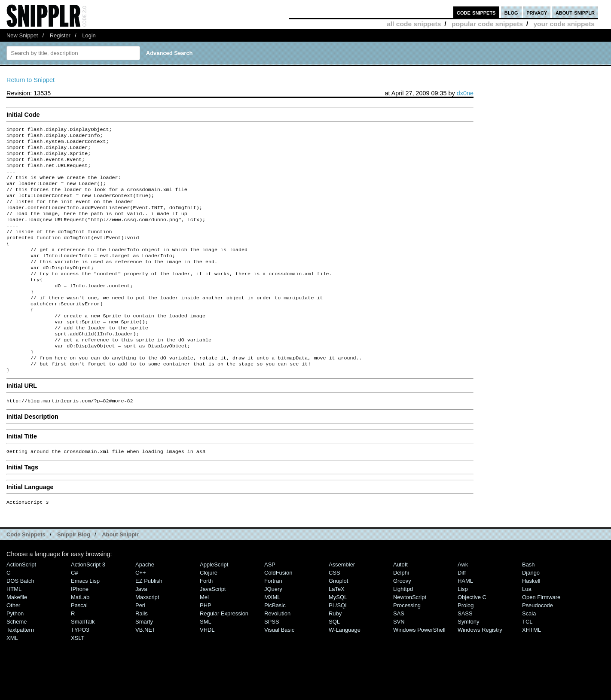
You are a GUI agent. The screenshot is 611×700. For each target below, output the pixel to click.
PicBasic (275, 643)
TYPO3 (80, 668)
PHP (206, 643)
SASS (465, 651)
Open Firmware (541, 635)
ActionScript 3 (88, 602)
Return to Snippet (31, 80)
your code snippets (564, 24)
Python (15, 651)
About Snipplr (120, 572)
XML (12, 676)
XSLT (78, 676)
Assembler (342, 602)
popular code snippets (487, 24)
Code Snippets (26, 572)
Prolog (466, 643)
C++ (141, 610)
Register (60, 35)
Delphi (401, 610)
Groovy (402, 619)
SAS (399, 651)
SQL (334, 659)
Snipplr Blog (74, 572)
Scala (529, 651)
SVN (399, 659)
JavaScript (213, 627)
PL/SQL (338, 643)
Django (531, 610)
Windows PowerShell (419, 668)
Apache (145, 602)
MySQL (338, 635)
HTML (14, 627)
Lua (527, 627)
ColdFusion (278, 610)
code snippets (476, 12)
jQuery (273, 627)
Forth (206, 619)
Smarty (144, 659)
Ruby (335, 651)
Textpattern (20, 668)
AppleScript (214, 602)
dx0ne (465, 93)
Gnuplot (338, 619)
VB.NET (145, 668)
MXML (272, 635)
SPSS (272, 659)
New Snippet (22, 35)
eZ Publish (149, 619)
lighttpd (403, 627)
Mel (204, 635)
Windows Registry (480, 668)
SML (206, 659)
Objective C (472, 635)
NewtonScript (410, 635)
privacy (537, 12)
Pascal (79, 643)
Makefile (17, 635)
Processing (407, 643)
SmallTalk (83, 659)
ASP (270, 602)
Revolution (277, 651)
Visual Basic (279, 668)
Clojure (209, 610)
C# (75, 610)
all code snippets (414, 24)
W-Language (345, 668)
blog (511, 12)
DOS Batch (20, 619)
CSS (335, 610)
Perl (140, 643)
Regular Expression (224, 651)
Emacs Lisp (85, 619)
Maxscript (147, 635)
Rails (142, 651)
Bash (529, 602)
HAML (465, 619)
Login (89, 35)
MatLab (80, 635)
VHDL (207, 668)
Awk (463, 602)
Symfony (468, 659)
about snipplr (575, 12)
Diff (462, 610)
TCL (527, 659)
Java (141, 627)
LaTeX (337, 627)
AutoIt (400, 602)
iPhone (80, 627)
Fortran (273, 619)
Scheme (17, 659)
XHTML (532, 668)
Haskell (531, 619)
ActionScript (21, 602)
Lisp (463, 627)
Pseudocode (538, 643)
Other (13, 643)
